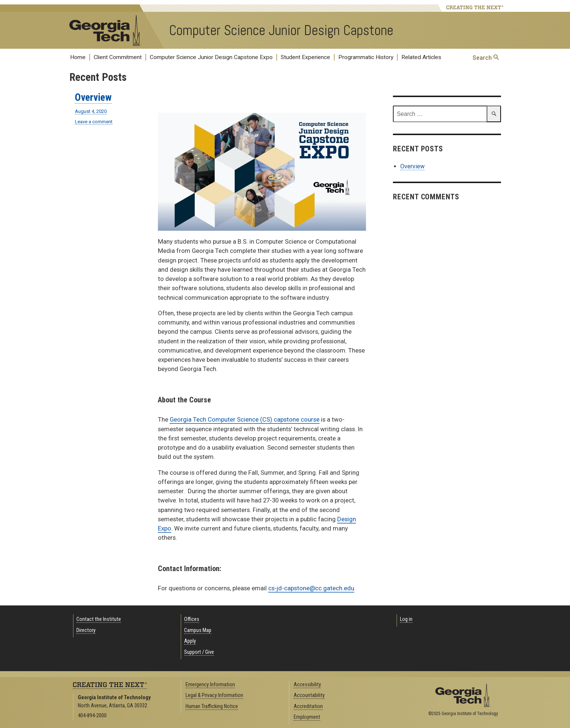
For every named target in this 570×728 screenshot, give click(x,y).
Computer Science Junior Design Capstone (281, 30)
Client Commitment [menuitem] (118, 57)
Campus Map (198, 630)
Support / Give (199, 652)
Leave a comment (94, 122)
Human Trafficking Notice (212, 706)
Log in (406, 619)
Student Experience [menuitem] (305, 57)
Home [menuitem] (78, 57)
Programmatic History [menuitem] (366, 57)
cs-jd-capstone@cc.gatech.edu (311, 588)
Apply (190, 641)
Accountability (309, 695)
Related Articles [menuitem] (421, 57)
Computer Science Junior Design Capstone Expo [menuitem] (211, 57)
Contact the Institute (99, 619)
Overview (93, 97)
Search (486, 58)
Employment (307, 717)
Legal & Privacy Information (214, 695)
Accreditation (308, 706)
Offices (192, 619)
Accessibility (307, 685)
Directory (86, 630)
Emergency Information (210, 685)
